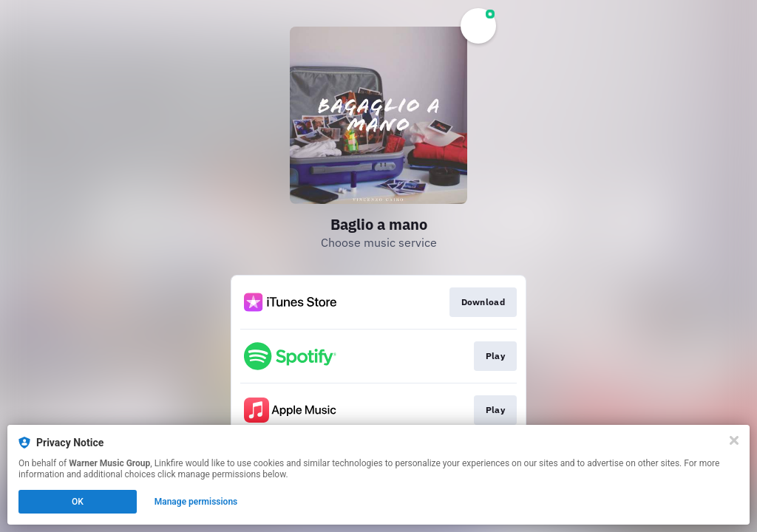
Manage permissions (196, 502)
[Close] (734, 440)
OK (78, 502)
